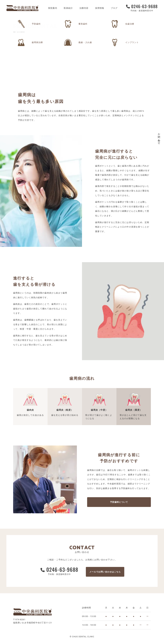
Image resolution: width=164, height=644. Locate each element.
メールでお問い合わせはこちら (105, 572)
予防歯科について (119, 502)
